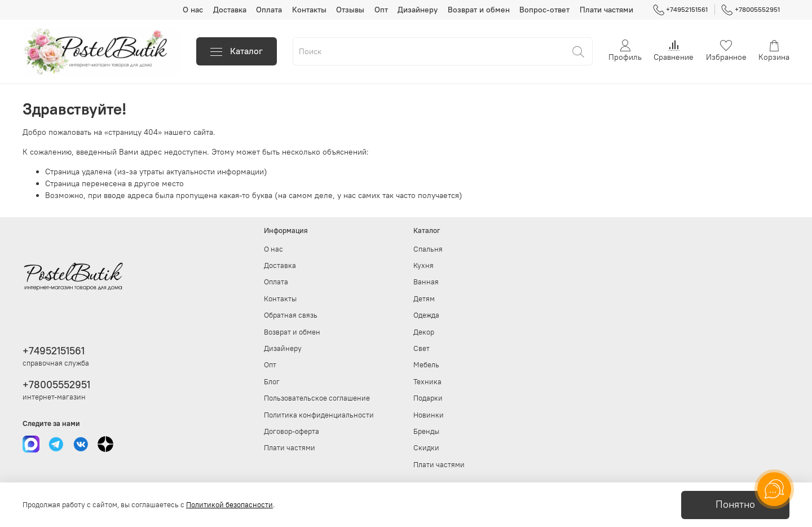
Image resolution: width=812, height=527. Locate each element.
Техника (427, 382)
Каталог (237, 51)
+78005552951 (751, 10)
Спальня (428, 249)
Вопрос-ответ (544, 10)
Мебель (426, 365)
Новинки (429, 415)
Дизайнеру (418, 10)
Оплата (269, 10)
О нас (193, 10)
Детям (424, 299)
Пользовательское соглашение (317, 398)
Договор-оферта (292, 431)
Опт (381, 10)
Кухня (423, 265)
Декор (424, 332)
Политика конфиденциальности (319, 415)
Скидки (426, 448)
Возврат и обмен (479, 10)
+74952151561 (681, 10)
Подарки (428, 398)
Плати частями (606, 10)
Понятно (735, 504)
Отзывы (350, 10)
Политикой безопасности (230, 505)
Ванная (426, 282)
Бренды (426, 431)
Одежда (426, 315)
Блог (272, 382)
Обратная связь (291, 315)
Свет (422, 348)
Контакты (309, 10)
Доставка (230, 10)
